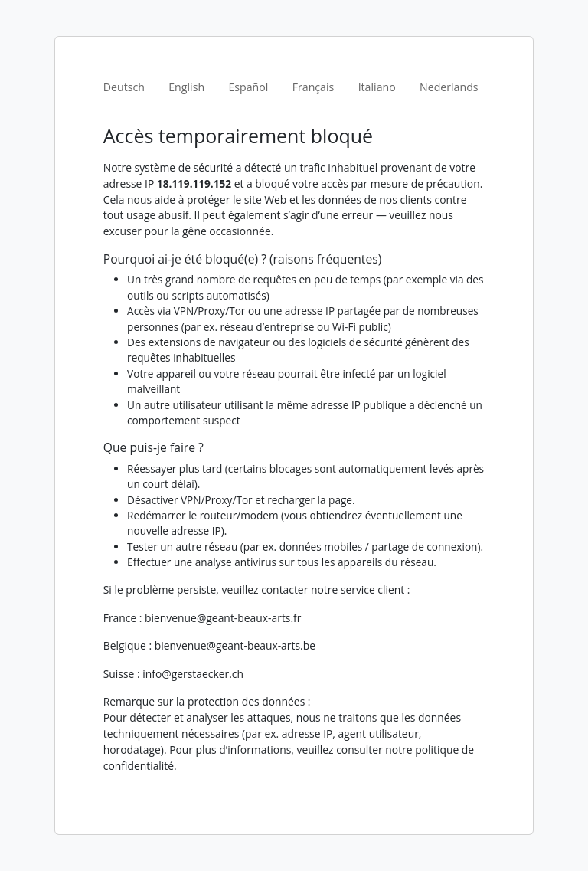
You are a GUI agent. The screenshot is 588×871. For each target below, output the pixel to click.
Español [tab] (248, 87)
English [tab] (186, 87)
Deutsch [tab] (124, 87)
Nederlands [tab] (449, 87)
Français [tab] (314, 87)
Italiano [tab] (377, 87)
